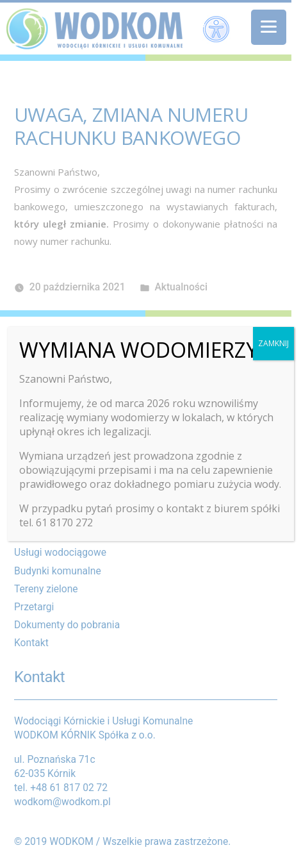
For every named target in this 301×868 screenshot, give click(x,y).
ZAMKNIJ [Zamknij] (273, 343)
